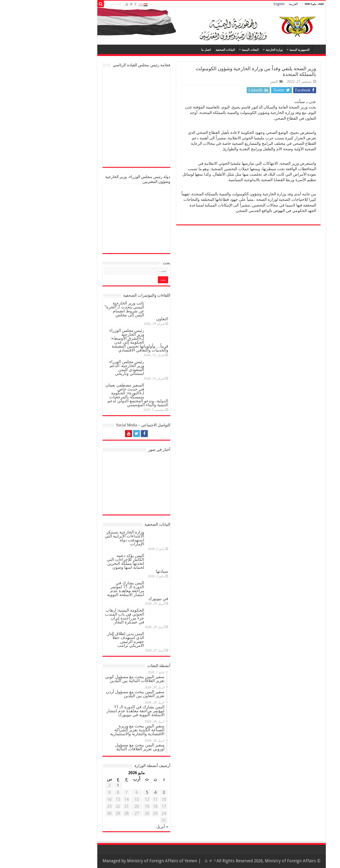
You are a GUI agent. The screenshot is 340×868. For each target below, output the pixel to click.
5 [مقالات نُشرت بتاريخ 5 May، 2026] (105, 792)
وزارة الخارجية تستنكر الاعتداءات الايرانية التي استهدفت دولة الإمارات (83, 538)
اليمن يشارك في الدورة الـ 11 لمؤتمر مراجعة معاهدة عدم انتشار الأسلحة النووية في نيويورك (96, 591)
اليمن (232, 81)
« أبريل (121, 827)
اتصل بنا (164, 50)
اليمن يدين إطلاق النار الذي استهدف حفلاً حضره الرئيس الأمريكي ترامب (84, 640)
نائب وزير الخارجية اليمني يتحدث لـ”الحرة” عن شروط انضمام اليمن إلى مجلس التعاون (95, 311)
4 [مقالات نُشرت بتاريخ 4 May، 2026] (114, 792)
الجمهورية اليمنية (258, 50)
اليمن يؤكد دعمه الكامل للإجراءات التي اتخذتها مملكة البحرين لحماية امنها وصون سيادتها (96, 563)
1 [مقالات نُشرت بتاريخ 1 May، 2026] (76, 785)
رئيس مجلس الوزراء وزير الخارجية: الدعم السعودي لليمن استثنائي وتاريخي (85, 368)
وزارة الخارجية (233, 50)
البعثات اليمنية (209, 50)
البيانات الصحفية (184, 50)
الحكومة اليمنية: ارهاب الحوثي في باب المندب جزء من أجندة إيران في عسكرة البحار (83, 616)
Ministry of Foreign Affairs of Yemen (121, 861)
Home (276, 49)
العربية (252, 4)
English (237, 4)
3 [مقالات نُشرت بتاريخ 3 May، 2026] (122, 792)
